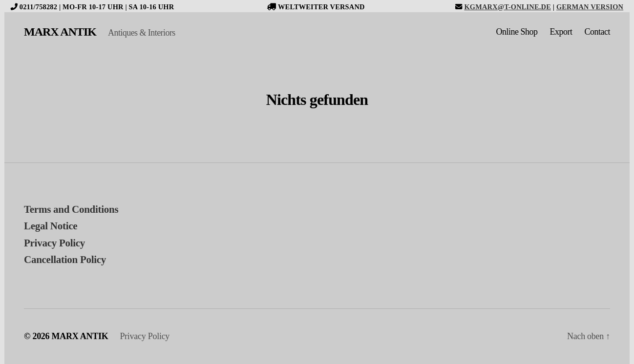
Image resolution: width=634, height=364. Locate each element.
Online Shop (517, 32)
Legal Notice (51, 226)
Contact (598, 32)
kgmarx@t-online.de (507, 7)
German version (590, 7)
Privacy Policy (54, 243)
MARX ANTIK (60, 32)
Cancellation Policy (65, 260)
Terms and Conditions (71, 209)
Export (561, 32)
